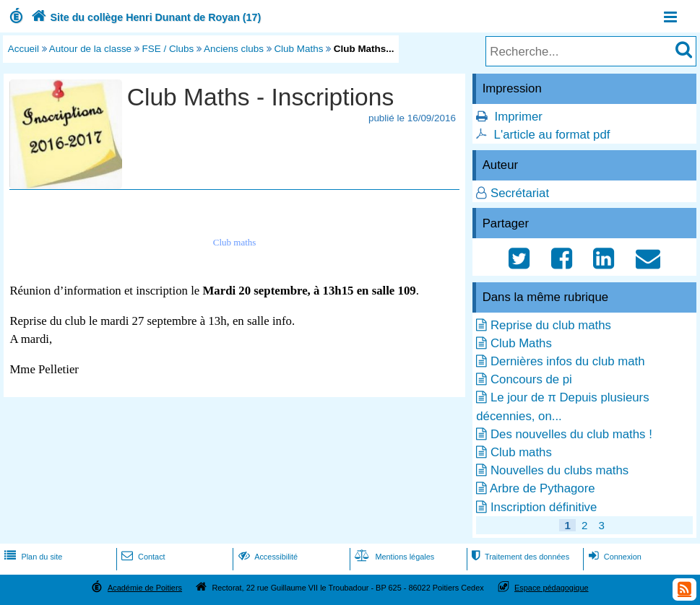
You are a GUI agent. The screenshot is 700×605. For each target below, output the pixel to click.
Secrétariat (520, 193)
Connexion (614, 557)
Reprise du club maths (551, 325)
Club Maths (298, 49)
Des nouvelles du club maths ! (571, 434)
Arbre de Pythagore (543, 488)
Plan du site (32, 557)
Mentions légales (393, 557)
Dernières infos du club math (568, 361)
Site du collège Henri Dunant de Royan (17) (144, 17)
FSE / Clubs (168, 49)
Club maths (521, 452)
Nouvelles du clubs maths (559, 470)
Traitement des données (519, 557)
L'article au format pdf (552, 135)
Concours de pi (531, 379)
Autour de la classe (90, 49)
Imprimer (519, 117)
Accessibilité (267, 557)
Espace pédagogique (552, 588)
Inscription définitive (544, 507)
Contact (142, 557)
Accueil (23, 49)
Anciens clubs (234, 49)
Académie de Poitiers (145, 588)
